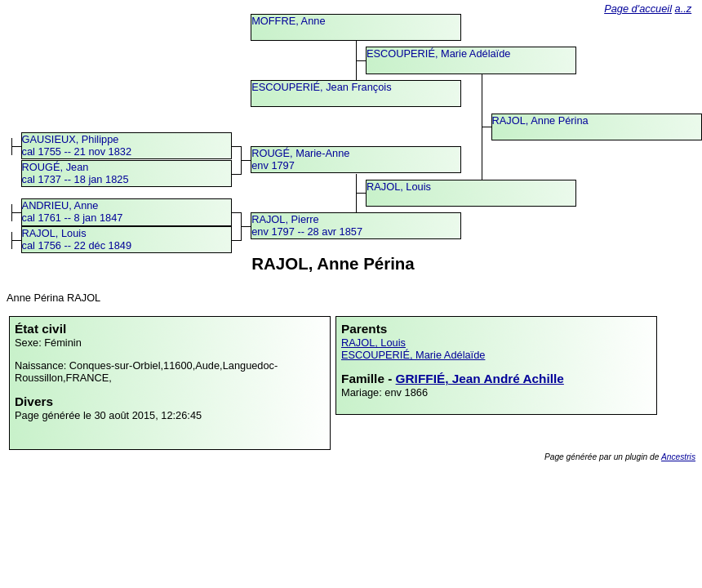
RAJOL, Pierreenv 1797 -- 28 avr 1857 (307, 225)
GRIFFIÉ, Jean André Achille (480, 379)
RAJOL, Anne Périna (540, 120)
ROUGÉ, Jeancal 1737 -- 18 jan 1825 (76, 173)
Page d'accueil (638, 9)
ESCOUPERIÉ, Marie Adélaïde (438, 53)
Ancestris (678, 457)
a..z (684, 9)
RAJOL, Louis (399, 187)
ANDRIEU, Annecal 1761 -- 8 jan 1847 (73, 212)
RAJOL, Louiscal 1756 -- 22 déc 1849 (77, 239)
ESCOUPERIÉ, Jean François (321, 87)
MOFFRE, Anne (288, 21)
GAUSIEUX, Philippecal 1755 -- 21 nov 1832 (77, 145)
